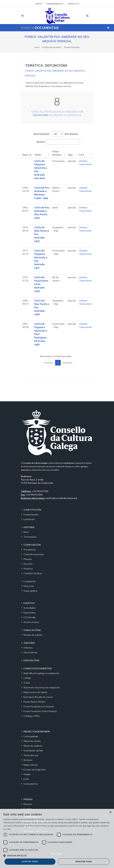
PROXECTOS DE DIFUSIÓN (37, 731)
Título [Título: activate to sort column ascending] (38, 155)
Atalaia (27, 774)
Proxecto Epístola (72, 47)
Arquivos (28, 568)
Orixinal (83, 161)
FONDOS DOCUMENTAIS (38, 668)
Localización (30, 581)
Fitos (26, 532)
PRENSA (28, 799)
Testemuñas (30, 537)
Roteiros (28, 760)
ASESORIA (29, 643)
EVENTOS (29, 603)
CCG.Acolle (30, 617)
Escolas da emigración (35, 769)
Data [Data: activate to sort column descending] (25, 155)
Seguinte (67, 363)
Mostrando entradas (56, 134)
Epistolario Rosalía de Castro (38, 697)
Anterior (49, 363)
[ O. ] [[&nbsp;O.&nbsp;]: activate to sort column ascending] (82, 155)
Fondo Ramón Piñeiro (34, 702)
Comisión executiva (34, 554)
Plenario (28, 559)
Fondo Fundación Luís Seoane (39, 706)
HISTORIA (29, 527)
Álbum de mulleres (33, 746)
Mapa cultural (30, 765)
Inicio (39, 4)
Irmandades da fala (33, 750)
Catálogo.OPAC (32, 716)
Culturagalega (31, 736)
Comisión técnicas (33, 573)
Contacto (73, 4)
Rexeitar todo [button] (84, 862)
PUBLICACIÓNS (32, 630)
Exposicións (30, 613)
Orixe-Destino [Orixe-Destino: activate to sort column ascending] (57, 153)
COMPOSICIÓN (32, 545)
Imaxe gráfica (30, 591)
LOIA (26, 779)
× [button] (110, 812)
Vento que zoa (31, 755)
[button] (57, 856)
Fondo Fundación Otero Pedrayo (40, 711)
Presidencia (30, 549)
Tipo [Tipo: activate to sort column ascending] (70, 155)
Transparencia (55, 4)
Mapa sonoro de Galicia (35, 692)
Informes (28, 648)
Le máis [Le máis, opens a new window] (7, 829)
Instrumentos (31, 784)
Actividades (30, 608)
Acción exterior (31, 622)
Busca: (58, 142)
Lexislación (29, 519)
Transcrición (85, 164)
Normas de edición (33, 635)
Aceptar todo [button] (30, 862)
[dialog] (57, 838)
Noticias (28, 804)
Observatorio (30, 652)
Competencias (31, 514)
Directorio (29, 586)
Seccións (28, 564)
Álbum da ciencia (32, 741)
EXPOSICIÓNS (31, 660)
